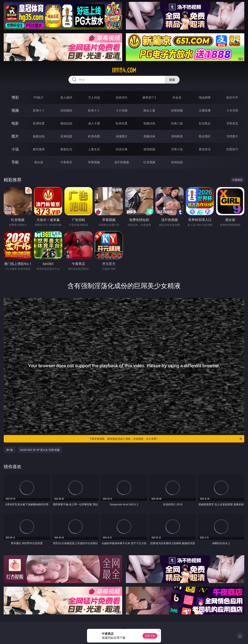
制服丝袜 (149, 123)
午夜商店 (66, 162)
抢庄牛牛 (232, 97)
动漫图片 (122, 136)
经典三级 (177, 123)
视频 (15, 110)
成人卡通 (94, 123)
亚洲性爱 (39, 123)
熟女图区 (205, 136)
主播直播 (205, 110)
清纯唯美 (177, 136)
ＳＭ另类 (232, 110)
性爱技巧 (232, 149)
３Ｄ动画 (122, 110)
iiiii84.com (124, 70)
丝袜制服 (177, 110)
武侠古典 (122, 149)
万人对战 (94, 97)
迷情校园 (149, 149)
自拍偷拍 (66, 110)
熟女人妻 (149, 110)
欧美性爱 (122, 123)
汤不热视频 (122, 162)
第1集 (10, 450)
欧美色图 (94, 136)
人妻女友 (94, 149)
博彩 (15, 97)
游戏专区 (122, 97)
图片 (15, 136)
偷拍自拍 (66, 123)
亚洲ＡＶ (39, 110)
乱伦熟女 (205, 123)
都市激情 (39, 149)
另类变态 (232, 123)
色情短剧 (177, 162)
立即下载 (150, 636)
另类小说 (177, 149)
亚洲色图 (66, 136)
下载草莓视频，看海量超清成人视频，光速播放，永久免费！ (166, 439)
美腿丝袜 (149, 136)
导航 (15, 162)
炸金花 (177, 97)
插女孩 (39, 162)
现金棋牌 (205, 97)
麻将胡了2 (149, 97)
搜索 (172, 80)
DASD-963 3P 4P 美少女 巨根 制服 (40, 450)
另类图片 (232, 136)
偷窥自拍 (39, 136)
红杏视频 (149, 162)
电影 (15, 123)
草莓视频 (94, 162)
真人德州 (66, 97)
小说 (15, 149)
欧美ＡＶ (94, 110)
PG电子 (39, 97)
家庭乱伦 (66, 149)
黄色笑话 (205, 149)
